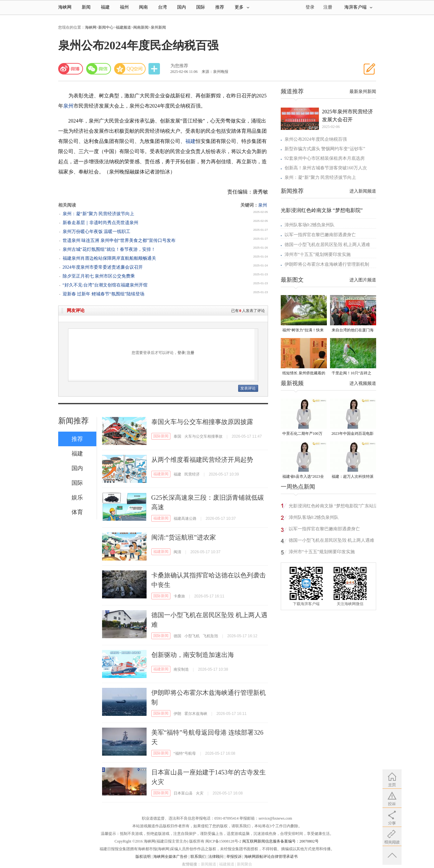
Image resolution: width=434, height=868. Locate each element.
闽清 (177, 552)
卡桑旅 (179, 596)
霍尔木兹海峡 (196, 714)
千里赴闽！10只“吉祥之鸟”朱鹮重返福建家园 (351, 374)
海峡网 (65, 7)
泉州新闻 (158, 27)
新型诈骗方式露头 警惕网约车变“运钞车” (325, 149)
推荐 (220, 7)
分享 (155, 69)
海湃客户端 (358, 7)
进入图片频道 (363, 280)
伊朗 (177, 714)
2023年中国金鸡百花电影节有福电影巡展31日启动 (353, 434)
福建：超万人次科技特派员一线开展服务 (353, 477)
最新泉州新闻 (363, 92)
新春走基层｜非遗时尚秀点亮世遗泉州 (100, 223)
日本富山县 (183, 793)
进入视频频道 (363, 383)
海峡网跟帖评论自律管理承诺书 (271, 857)
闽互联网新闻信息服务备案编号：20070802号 (280, 841)
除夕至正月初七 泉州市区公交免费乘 (99, 276)
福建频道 (123, 27)
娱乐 (77, 498)
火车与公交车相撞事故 (203, 436)
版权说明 (143, 857)
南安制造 (181, 669)
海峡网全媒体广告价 (170, 857)
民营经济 (192, 474)
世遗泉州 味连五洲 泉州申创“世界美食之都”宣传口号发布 (119, 240)
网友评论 (76, 311)
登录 (181, 353)
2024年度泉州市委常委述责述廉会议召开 (103, 267)
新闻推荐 (73, 421)
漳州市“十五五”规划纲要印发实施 (318, 254)
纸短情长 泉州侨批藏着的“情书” (304, 374)
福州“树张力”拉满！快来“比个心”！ (303, 331)
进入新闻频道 (363, 191)
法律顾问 (216, 857)
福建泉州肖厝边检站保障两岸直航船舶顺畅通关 (109, 258)
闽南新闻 (141, 27)
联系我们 (198, 857)
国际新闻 (161, 436)
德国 (177, 636)
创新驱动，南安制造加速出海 (193, 655)
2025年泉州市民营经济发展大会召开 (348, 116)
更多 (242, 7)
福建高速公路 (185, 519)
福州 (124, 7)
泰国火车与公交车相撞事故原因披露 (202, 422)
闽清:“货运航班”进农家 (184, 537)
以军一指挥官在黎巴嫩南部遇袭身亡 (320, 235)
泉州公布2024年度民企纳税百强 (316, 139)
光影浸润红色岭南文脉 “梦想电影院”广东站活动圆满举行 (334, 507)
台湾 (162, 7)
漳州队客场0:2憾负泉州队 (310, 225)
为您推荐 (179, 66)
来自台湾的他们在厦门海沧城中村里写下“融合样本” (353, 331)
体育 (77, 512)
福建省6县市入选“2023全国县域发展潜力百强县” (303, 477)
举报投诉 (234, 857)
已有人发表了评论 (248, 311)
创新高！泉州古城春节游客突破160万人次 (326, 168)
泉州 (68, 106)
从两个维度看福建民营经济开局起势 (202, 460)
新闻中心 (106, 27)
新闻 (86, 7)
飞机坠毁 (210, 636)
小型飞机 (192, 636)
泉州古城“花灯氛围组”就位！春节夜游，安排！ (109, 249)
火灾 (200, 793)
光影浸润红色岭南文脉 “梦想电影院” (322, 210)
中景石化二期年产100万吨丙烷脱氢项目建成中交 (303, 434)
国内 (182, 7)
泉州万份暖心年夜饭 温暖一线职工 (97, 232)
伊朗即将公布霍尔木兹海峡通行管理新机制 (327, 264)
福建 (105, 7)
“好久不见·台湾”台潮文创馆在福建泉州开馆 (105, 285)
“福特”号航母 (185, 753)
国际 (201, 7)
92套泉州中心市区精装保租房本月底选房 (325, 158)
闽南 (143, 7)
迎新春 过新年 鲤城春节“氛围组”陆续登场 (103, 294)
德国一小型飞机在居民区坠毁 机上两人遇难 (327, 245)
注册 (328, 7)
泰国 (177, 436)
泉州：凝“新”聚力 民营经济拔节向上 (99, 214)
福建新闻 (161, 474)
